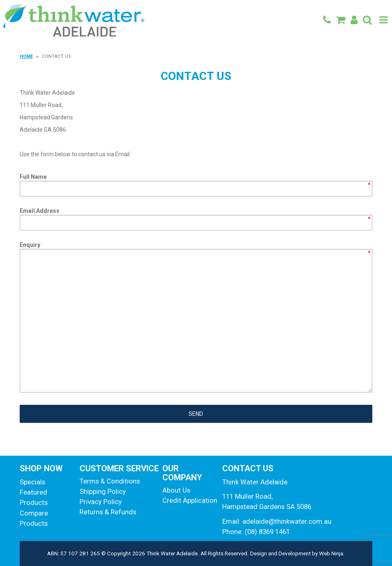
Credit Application (189, 500)
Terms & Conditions (110, 481)
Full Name (33, 177)
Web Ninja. (332, 553)
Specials (32, 482)
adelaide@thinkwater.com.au (287, 521)
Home (26, 56)
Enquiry (30, 245)
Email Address (40, 211)
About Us (176, 490)
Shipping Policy (103, 491)
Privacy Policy (101, 502)
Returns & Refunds (108, 512)
